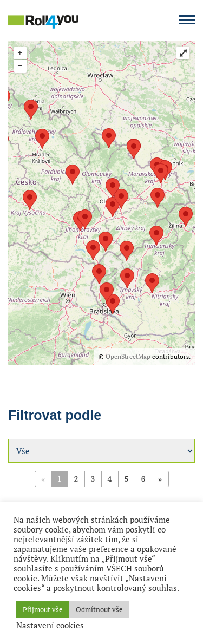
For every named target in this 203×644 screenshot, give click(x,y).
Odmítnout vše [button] (99, 609)
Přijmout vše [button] (43, 609)
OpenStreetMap (128, 356)
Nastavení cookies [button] (50, 626)
